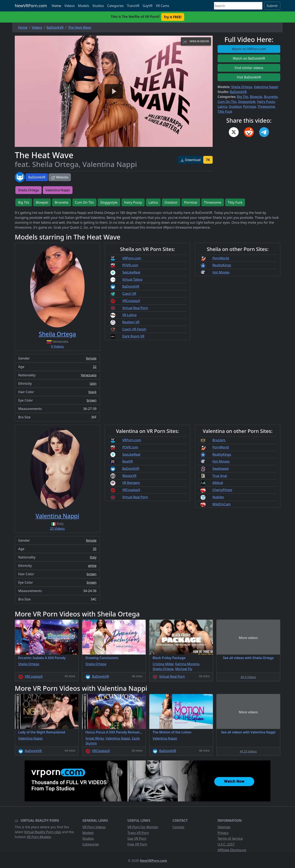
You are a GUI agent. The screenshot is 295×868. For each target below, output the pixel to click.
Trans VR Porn (138, 833)
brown (92, 400)
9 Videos (57, 346)
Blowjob (256, 97)
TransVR (133, 6)
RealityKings (222, 265)
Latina (222, 107)
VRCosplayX (131, 301)
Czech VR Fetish (134, 329)
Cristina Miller (163, 664)
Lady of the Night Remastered (42, 732)
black (92, 392)
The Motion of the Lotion (172, 732)
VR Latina (129, 315)
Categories (115, 6)
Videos (69, 6)
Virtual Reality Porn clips (43, 832)
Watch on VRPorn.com (249, 49)
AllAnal (218, 483)
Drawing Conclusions (102, 658)
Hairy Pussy (266, 102)
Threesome (266, 107)
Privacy (223, 833)
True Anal (220, 476)
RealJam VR (131, 322)
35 (95, 549)
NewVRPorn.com (31, 6)
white (92, 566)
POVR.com (130, 265)
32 (95, 367)
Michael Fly (184, 669)
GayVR (147, 6)
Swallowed (221, 469)
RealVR (128, 461)
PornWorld (221, 258)
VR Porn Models (39, 837)
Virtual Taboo (132, 279)
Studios (98, 6)
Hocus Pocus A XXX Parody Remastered (116, 732)
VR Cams (163, 6)
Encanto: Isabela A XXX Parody (42, 658)
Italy (93, 557)
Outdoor (235, 107)
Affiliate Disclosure (232, 850)
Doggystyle (247, 102)
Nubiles (218, 497)
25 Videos (57, 529)
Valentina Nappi (266, 87)
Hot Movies (221, 272)
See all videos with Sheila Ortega (248, 658)
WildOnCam (222, 504)
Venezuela (89, 375)
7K (208, 160)
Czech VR (129, 294)
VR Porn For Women (143, 827)
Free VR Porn (137, 844)
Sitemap (224, 827)
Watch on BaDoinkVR (249, 58)
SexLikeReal (131, 272)
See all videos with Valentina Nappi (248, 732)
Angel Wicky (95, 738)
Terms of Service (230, 838)
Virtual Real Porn (135, 308)
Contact (178, 827)
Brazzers (219, 440)
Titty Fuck (225, 111)
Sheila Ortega (242, 87)
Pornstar (249, 107)
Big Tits (243, 97)
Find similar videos (249, 68)
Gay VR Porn (137, 838)
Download (190, 160)
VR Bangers (131, 483)
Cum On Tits (227, 102)
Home (57, 6)
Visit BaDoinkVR (249, 77)
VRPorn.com (132, 258)
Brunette (271, 97)
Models (83, 6)
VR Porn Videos (94, 827)
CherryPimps (222, 490)
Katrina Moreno (187, 664)
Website (60, 177)
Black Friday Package (169, 658)
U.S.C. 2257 (226, 844)
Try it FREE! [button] (173, 17)
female (91, 358)
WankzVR (129, 476)
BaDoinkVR (37, 177)
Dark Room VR (133, 336)
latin (93, 384)
